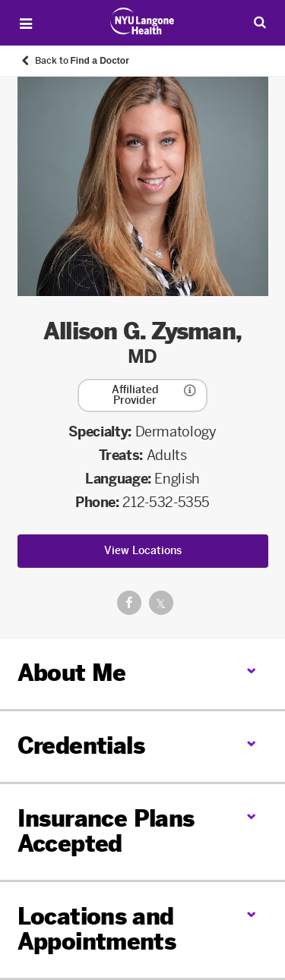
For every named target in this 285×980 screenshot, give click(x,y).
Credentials (81, 746)
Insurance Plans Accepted (106, 832)
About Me (72, 673)
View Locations (143, 551)
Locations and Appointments (97, 930)
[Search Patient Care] (260, 22)
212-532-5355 (166, 503)
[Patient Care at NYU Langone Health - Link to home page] (142, 21)
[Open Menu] (26, 24)
